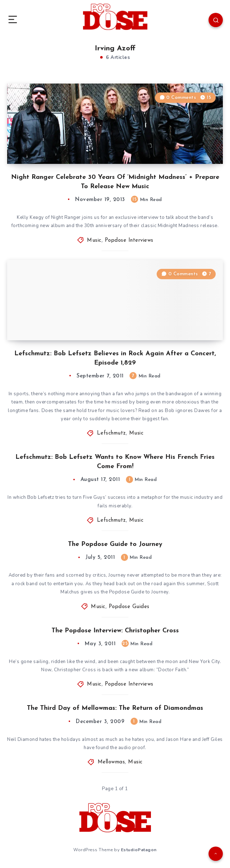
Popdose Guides (129, 607)
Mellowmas (111, 762)
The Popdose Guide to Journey (115, 544)
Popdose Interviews (129, 240)
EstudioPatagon (139, 850)
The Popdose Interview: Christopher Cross (115, 631)
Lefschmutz (111, 433)
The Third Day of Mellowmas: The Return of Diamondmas (115, 708)
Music (94, 240)
